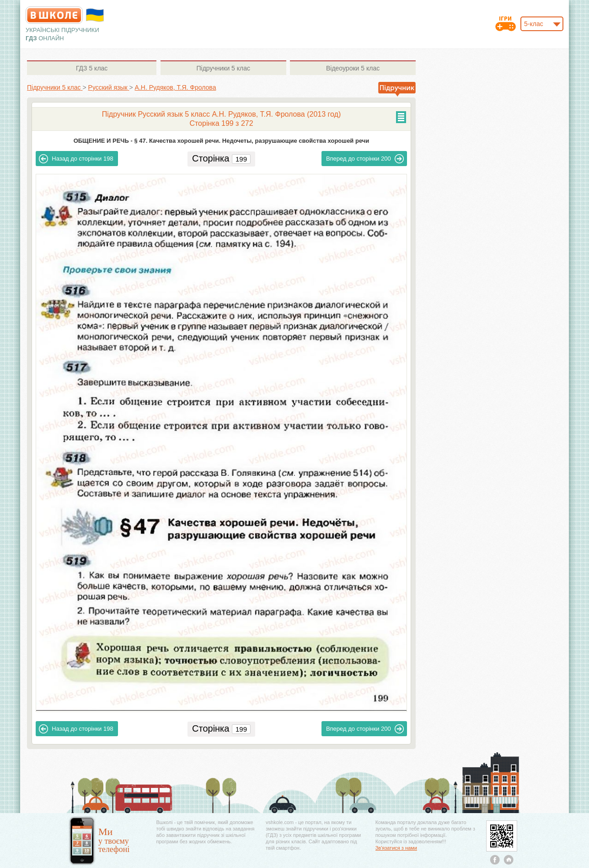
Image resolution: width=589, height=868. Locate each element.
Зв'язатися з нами (396, 848)
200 (365, 159)
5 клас (92, 68)
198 (76, 159)
